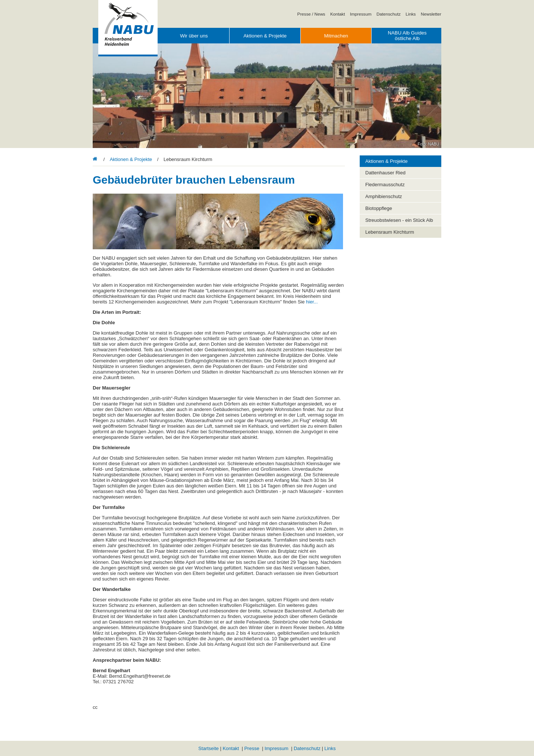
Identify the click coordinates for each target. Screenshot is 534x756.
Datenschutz (388, 14)
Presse (252, 748)
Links (411, 14)
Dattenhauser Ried (385, 173)
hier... (312, 302)
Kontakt (338, 14)
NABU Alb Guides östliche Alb (407, 36)
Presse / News (311, 14)
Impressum (361, 14)
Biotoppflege (379, 208)
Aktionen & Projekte (265, 36)
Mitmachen (336, 36)
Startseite (209, 748)
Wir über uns (194, 36)
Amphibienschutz (384, 196)
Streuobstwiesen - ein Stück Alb (399, 220)
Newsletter (431, 14)
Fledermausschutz (385, 185)
